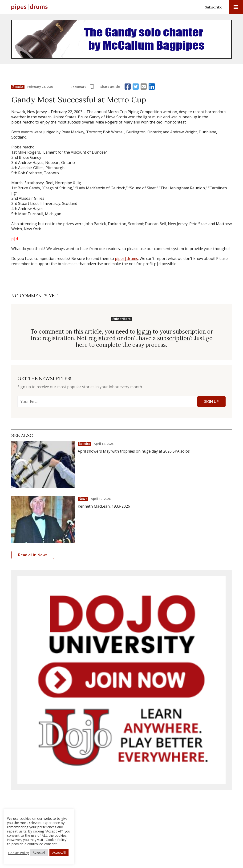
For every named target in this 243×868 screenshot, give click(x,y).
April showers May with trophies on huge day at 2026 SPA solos (134, 451)
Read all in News (33, 555)
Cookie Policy (18, 853)
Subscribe (214, 7)
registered (102, 338)
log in (144, 332)
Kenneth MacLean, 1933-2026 (104, 506)
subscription (174, 338)
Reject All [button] (39, 852)
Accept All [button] (59, 852)
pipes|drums (126, 259)
